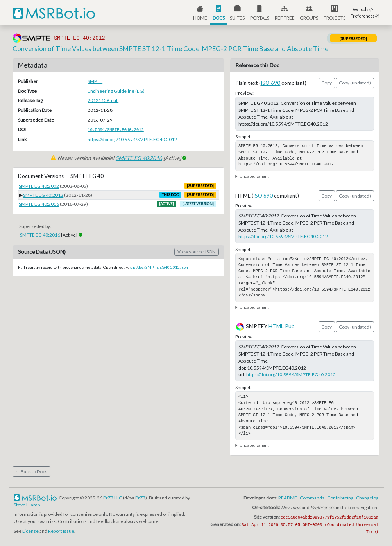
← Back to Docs (31, 471)
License (30, 531)
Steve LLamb (27, 505)
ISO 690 (270, 83)
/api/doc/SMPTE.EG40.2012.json (159, 267)
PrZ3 (140, 498)
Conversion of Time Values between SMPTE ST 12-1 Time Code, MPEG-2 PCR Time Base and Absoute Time (170, 49)
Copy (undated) (355, 83)
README (288, 498)
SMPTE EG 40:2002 (39, 186)
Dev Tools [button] (362, 9)
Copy (327, 83)
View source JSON (197, 252)
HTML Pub (282, 326)
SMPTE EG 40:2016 (139, 158)
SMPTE (95, 81)
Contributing (340, 498)
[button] (260, 12)
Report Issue (61, 531)
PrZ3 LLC (113, 498)
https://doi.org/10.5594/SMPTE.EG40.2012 (132, 139)
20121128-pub (103, 100)
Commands (312, 498)
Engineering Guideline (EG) (116, 91)
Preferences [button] (365, 16)
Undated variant (254, 176)
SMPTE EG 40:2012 (43, 195)
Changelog (367, 498)
